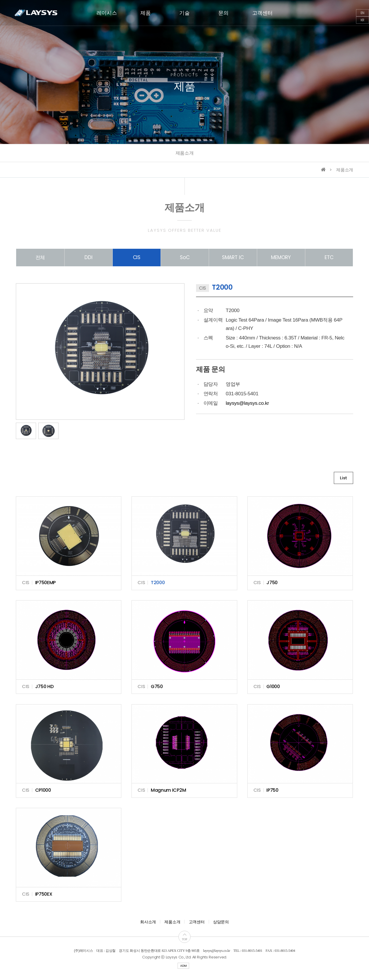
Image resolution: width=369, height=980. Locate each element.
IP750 (272, 790)
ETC (329, 257)
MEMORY (281, 257)
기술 (184, 13)
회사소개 (148, 922)
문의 (223, 13)
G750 (157, 686)
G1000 (273, 686)
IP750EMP (46, 583)
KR (363, 20)
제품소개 (185, 153)
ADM (183, 966)
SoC (185, 257)
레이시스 (107, 13)
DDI (89, 257)
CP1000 (43, 790)
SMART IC (233, 257)
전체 (40, 257)
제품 (145, 13)
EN (363, 13)
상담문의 (221, 922)
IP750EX (44, 894)
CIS (137, 257)
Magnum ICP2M (168, 790)
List (343, 478)
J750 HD (44, 686)
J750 (272, 583)
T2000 (158, 583)
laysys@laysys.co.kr (247, 403)
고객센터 (262, 13)
